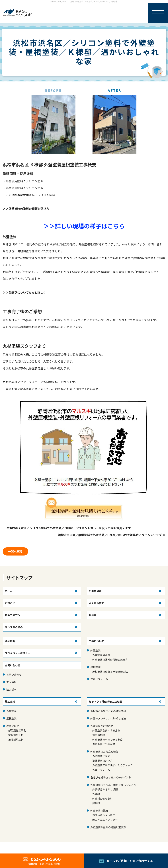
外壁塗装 (95, 650)
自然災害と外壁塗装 (104, 744)
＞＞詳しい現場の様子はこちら (84, 226)
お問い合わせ (14, 674)
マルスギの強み (14, 627)
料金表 (93, 615)
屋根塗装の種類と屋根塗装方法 (110, 672)
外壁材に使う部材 (103, 799)
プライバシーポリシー (18, 653)
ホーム (9, 591)
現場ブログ (13, 726)
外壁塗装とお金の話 (102, 726)
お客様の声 (95, 591)
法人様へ (11, 690)
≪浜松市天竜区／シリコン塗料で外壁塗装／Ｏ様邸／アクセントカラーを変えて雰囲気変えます (69, 528)
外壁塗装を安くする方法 (106, 730)
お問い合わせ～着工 (104, 815)
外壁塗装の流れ (101, 655)
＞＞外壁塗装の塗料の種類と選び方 (26, 209)
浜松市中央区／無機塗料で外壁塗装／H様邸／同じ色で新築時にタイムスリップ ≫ (112, 535)
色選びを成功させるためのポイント (111, 777)
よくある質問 (97, 603)
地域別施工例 (16, 740)
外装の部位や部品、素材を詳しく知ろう (113, 785)
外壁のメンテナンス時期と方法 (108, 718)
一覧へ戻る (15, 551)
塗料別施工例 (16, 735)
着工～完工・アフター (105, 820)
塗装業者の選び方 (103, 761)
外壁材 (96, 794)
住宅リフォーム (99, 679)
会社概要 (10, 641)
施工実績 (10, 702)
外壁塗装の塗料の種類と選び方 (110, 660)
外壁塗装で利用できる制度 (108, 740)
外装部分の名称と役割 (105, 789)
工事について (97, 641)
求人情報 (11, 682)
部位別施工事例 (17, 730)
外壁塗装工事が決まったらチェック (113, 765)
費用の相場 (99, 735)
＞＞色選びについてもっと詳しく (24, 292)
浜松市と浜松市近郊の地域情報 (108, 711)
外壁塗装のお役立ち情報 (104, 752)
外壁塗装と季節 (101, 756)
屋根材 (96, 803)
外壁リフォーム (101, 770)
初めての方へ (13, 615)
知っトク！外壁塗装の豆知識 (105, 702)
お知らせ (10, 603)
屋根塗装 (95, 667)
